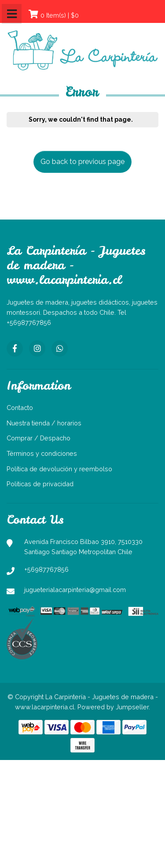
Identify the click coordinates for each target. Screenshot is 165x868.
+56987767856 (46, 569)
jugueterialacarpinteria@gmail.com (75, 590)
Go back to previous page (82, 162)
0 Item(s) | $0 (60, 15)
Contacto (20, 408)
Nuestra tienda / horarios (44, 423)
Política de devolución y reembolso (59, 469)
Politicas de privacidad (40, 484)
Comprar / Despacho (38, 438)
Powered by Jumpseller (113, 707)
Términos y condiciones (42, 453)
